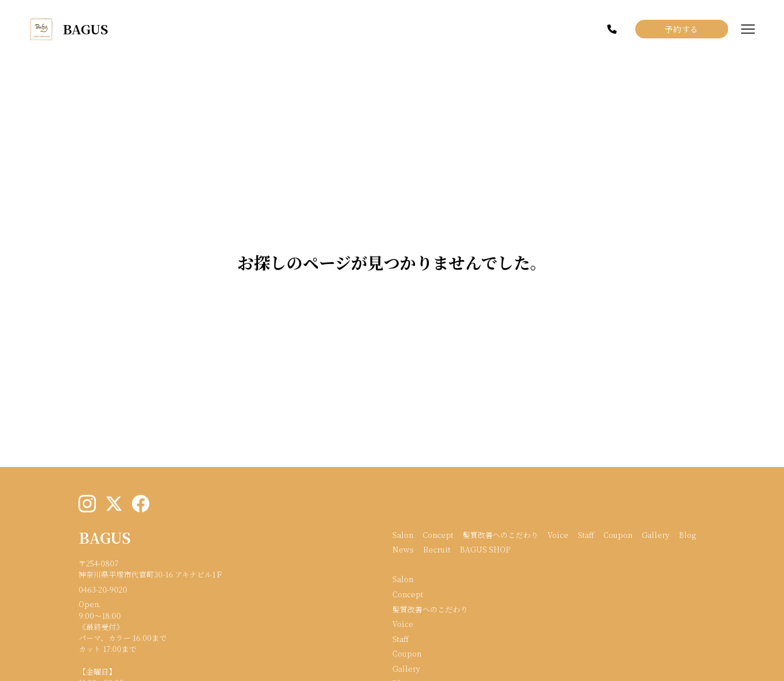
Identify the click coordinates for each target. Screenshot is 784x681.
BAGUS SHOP (485, 549)
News (403, 549)
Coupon (618, 535)
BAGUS (105, 537)
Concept (438, 535)
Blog (687, 535)
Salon (403, 535)
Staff (586, 535)
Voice (558, 535)
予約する (682, 29)
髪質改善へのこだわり (500, 535)
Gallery (656, 535)
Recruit (437, 549)
